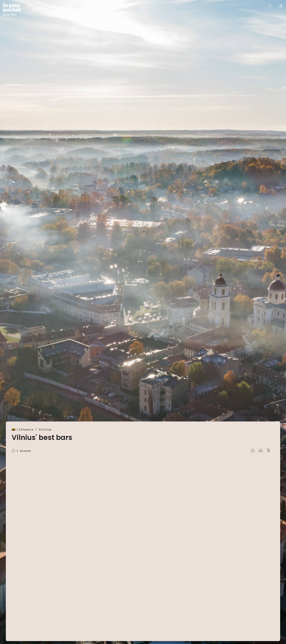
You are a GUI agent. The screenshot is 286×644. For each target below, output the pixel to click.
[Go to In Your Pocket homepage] (12, 10)
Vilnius (45, 429)
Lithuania (25, 429)
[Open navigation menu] (281, 6)
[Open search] (270, 6)
